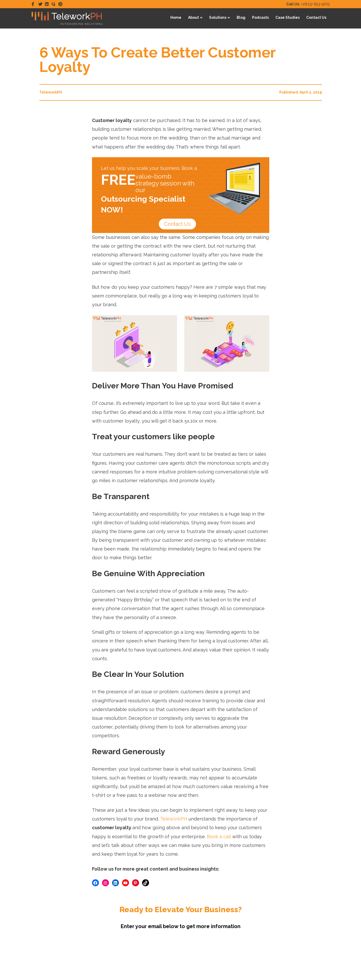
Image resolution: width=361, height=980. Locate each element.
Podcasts (260, 17)
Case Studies (288, 17)
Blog (241, 17)
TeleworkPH (174, 819)
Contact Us (316, 17)
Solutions (218, 17)
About (193, 17)
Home (176, 17)
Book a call (219, 837)
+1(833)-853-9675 (308, 4)
